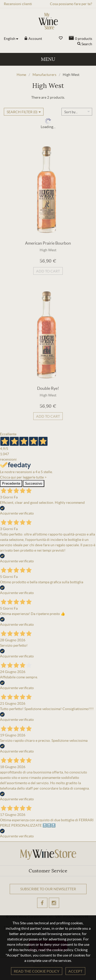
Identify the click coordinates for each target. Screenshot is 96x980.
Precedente (11, 483)
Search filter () (22, 112)
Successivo (34, 483)
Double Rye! (48, 388)
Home (21, 75)
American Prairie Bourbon (48, 243)
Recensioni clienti (18, 4)
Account (35, 39)
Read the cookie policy (37, 971)
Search (87, 44)
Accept (75, 971)
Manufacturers (44, 75)
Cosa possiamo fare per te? (71, 4)
